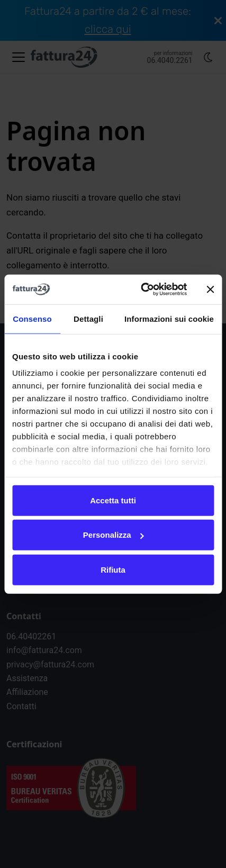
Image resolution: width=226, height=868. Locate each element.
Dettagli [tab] (88, 318)
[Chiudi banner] (210, 290)
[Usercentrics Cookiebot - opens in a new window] (142, 290)
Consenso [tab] (32, 318)
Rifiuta (113, 569)
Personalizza (114, 535)
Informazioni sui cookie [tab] (169, 318)
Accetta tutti (113, 500)
